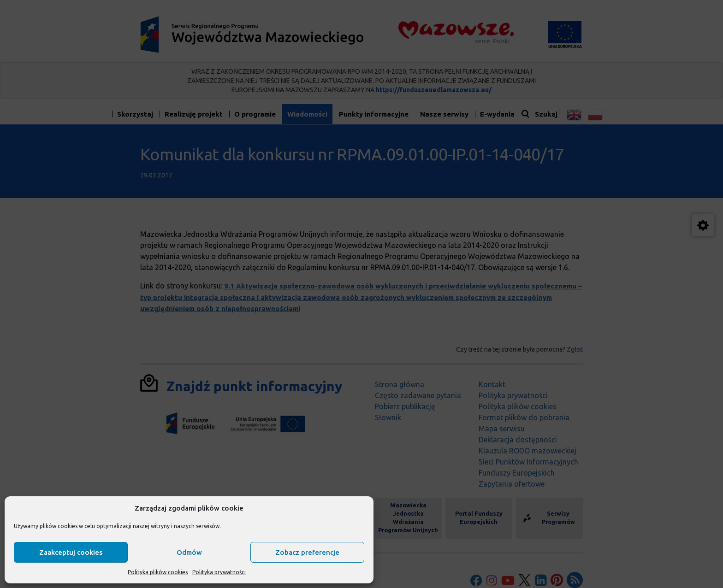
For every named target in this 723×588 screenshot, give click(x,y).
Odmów (189, 552)
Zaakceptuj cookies (71, 552)
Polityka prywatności (219, 572)
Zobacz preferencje (307, 552)
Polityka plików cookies (158, 572)
